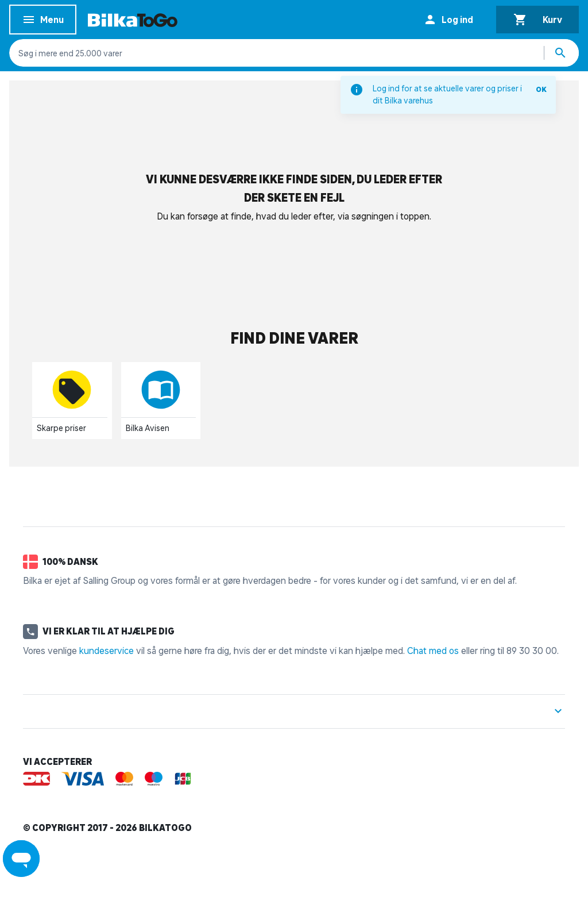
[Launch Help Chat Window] (21, 859)
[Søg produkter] (562, 53)
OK (541, 89)
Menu (43, 22)
